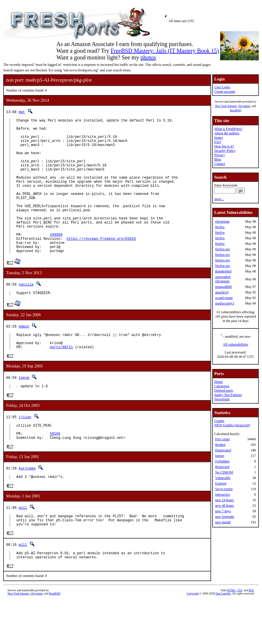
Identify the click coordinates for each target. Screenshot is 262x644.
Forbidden (222, 461)
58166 (55, 470)
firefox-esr (223, 249)
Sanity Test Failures (228, 395)
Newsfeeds (222, 399)
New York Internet (226, 106)
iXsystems (244, 106)
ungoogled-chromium (223, 279)
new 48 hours (225, 506)
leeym (24, 411)
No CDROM (224, 472)
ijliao (25, 451)
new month (223, 522)
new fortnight (225, 517)
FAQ (218, 142)
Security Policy (225, 151)
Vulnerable (223, 478)
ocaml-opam (224, 298)
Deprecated (223, 450)
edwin (24, 356)
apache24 (222, 292)
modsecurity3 (225, 303)
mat (22, 112)
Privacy (220, 155)
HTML (231, 634)
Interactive (223, 495)
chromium (222, 221)
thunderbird (223, 271)
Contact (220, 164)
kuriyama (27, 506)
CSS (240, 634)
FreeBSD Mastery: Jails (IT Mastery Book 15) (165, 51)
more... (219, 199)
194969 (56, 260)
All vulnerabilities (236, 344)
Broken (220, 445)
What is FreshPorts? (228, 129)
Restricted (222, 467)
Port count (222, 439)
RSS (251, 634)
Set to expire (224, 489)
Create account (225, 92)
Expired (221, 483)
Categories (222, 386)
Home (218, 382)
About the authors (227, 133)
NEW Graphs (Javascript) (232, 425)
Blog (218, 159)
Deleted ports (224, 390)
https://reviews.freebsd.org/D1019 (101, 265)
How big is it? (224, 146)
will (23, 547)
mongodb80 (223, 287)
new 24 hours (225, 500)
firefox (220, 227)
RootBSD (236, 110)
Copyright (193, 637)
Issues (218, 138)
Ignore (220, 456)
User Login (222, 87)
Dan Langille (223, 637)
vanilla (26, 313)
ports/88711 (61, 380)
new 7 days (223, 511)
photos (148, 57)
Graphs (219, 421)
